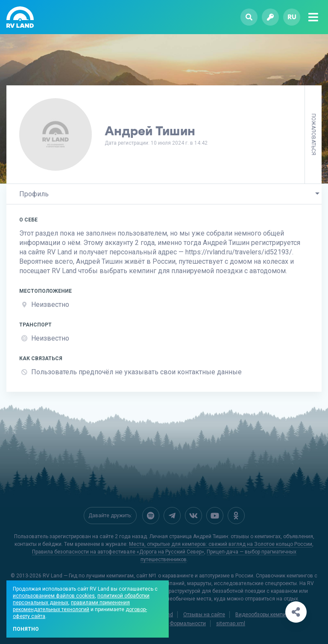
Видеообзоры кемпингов (266, 615)
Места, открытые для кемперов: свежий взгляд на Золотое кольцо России (221, 544)
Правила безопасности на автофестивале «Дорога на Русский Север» (118, 552)
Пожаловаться (313, 134)
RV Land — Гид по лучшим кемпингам (88, 576)
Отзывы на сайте (204, 615)
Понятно (26, 629)
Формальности (188, 624)
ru (292, 17)
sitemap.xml (231, 624)
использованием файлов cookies (54, 596)
